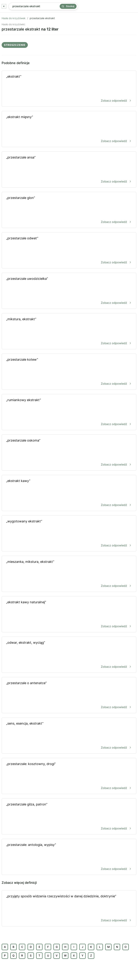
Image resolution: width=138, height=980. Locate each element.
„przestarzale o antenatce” (69, 695)
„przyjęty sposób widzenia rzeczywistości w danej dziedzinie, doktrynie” (69, 909)
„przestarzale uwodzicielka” (69, 291)
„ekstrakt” (69, 89)
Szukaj (68, 6)
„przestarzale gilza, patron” (69, 817)
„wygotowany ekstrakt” (69, 534)
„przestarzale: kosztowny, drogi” (69, 776)
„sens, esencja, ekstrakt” (69, 736)
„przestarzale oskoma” (69, 453)
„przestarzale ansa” (69, 170)
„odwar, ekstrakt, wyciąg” (69, 655)
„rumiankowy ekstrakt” (69, 412)
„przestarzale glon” (69, 210)
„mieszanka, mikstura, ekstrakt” (69, 574)
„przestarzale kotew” (69, 372)
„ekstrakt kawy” (69, 493)
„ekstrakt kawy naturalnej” (69, 615)
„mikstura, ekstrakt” (69, 332)
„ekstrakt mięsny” (69, 129)
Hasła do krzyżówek (14, 18)
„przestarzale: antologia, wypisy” (69, 857)
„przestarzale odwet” (69, 251)
